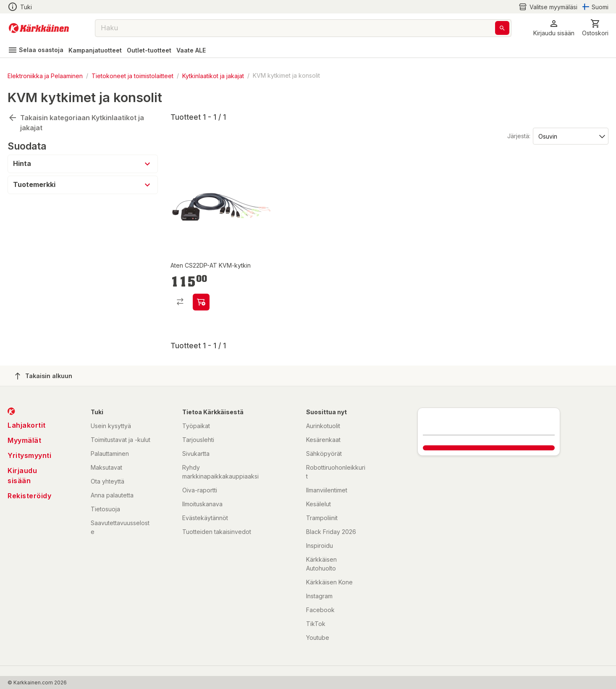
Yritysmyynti (29, 455)
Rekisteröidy (29, 496)
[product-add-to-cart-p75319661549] (201, 302)
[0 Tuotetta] (595, 28)
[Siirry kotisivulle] (39, 28)
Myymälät (24, 440)
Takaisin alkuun (44, 376)
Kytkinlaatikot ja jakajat (213, 75)
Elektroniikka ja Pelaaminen (45, 75)
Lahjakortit (27, 425)
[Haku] (502, 28)
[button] (554, 28)
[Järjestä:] (570, 136)
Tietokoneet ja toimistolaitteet (132, 75)
